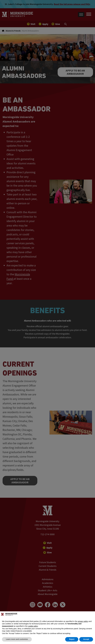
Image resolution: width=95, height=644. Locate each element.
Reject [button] (72, 639)
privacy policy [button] (83, 621)
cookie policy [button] (33, 626)
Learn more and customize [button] (17, 639)
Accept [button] (86, 639)
